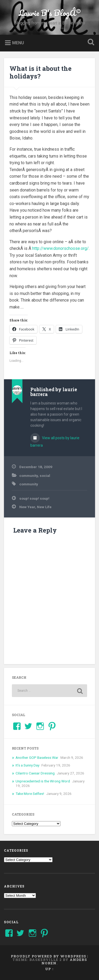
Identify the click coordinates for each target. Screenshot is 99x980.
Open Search (90, 43)
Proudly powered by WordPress (48, 956)
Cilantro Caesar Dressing (35, 773)
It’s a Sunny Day (27, 765)
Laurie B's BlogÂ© (50, 13)
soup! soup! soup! (34, 498)
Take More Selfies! (30, 794)
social (45, 476)
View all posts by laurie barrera (55, 442)
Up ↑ (49, 969)
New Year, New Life (35, 507)
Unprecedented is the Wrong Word (43, 781)
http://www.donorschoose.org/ (60, 248)
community (29, 476)
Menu (18, 43)
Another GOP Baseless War (37, 757)
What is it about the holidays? (41, 72)
